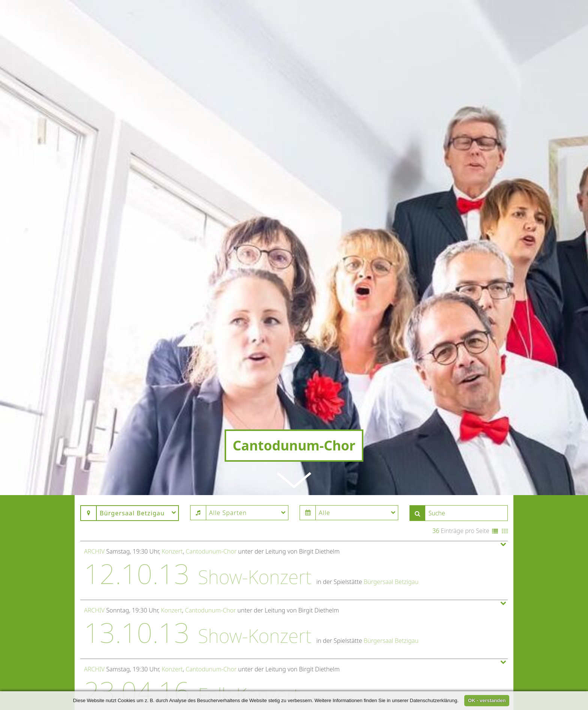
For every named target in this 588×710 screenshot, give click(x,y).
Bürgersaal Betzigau (391, 522)
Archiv (94, 492)
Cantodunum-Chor (211, 492)
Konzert (172, 492)
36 (436, 471)
